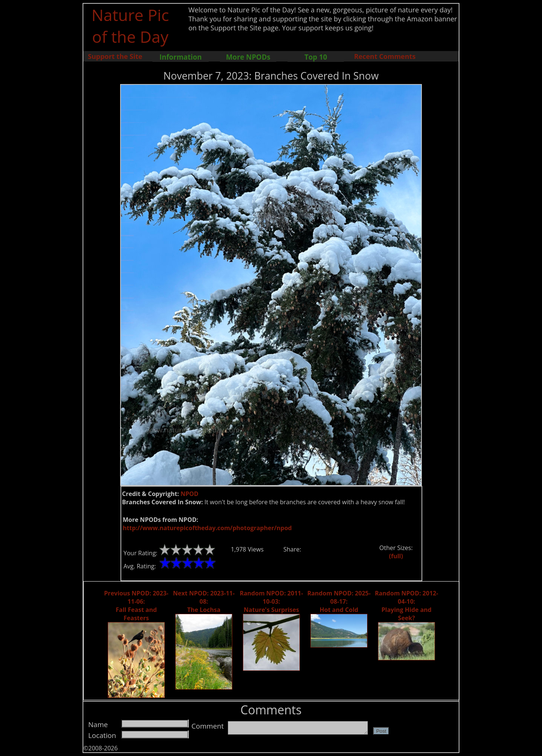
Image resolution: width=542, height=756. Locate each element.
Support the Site (115, 56)
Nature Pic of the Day (130, 26)
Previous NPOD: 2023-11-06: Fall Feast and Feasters (136, 606)
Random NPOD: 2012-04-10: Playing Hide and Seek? (407, 606)
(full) (396, 556)
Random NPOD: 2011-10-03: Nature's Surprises (272, 601)
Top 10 (316, 57)
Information (181, 57)
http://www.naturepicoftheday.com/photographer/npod (207, 528)
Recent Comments (385, 56)
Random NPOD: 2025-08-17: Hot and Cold (339, 601)
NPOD (190, 494)
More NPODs (248, 57)
